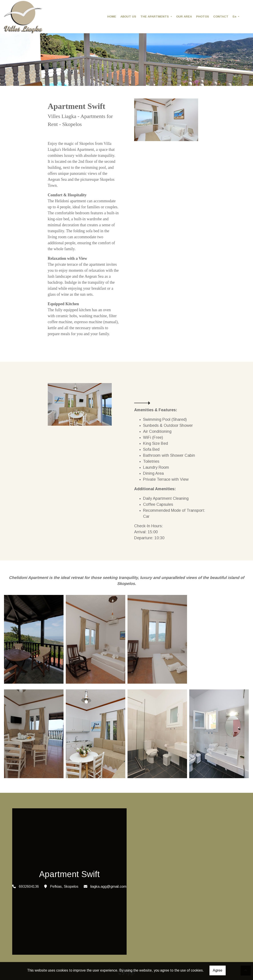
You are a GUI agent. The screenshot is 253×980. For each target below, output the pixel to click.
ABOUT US (128, 17)
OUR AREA (184, 17)
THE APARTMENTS (155, 17)
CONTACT (221, 17)
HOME (112, 17)
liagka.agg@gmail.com (108, 887)
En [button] (235, 17)
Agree (218, 970)
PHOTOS (203, 17)
